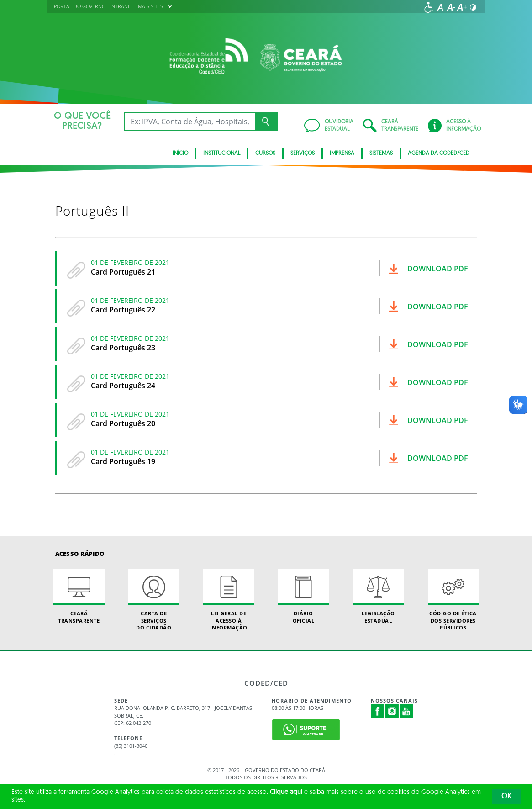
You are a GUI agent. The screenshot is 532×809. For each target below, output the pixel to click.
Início (180, 153)
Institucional (222, 153)
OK (506, 797)
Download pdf (438, 269)
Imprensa (342, 153)
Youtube (406, 711)
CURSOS (265, 153)
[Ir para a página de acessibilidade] (429, 7)
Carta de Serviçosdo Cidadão (154, 600)
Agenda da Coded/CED (439, 153)
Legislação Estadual (378, 596)
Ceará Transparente (79, 596)
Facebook (378, 711)
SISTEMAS (381, 153)
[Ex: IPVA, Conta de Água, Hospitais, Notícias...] (190, 122)
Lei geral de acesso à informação (229, 600)
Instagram (392, 711)
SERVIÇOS (303, 153)
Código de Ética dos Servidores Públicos (453, 600)
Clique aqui (286, 792)
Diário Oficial (303, 596)
